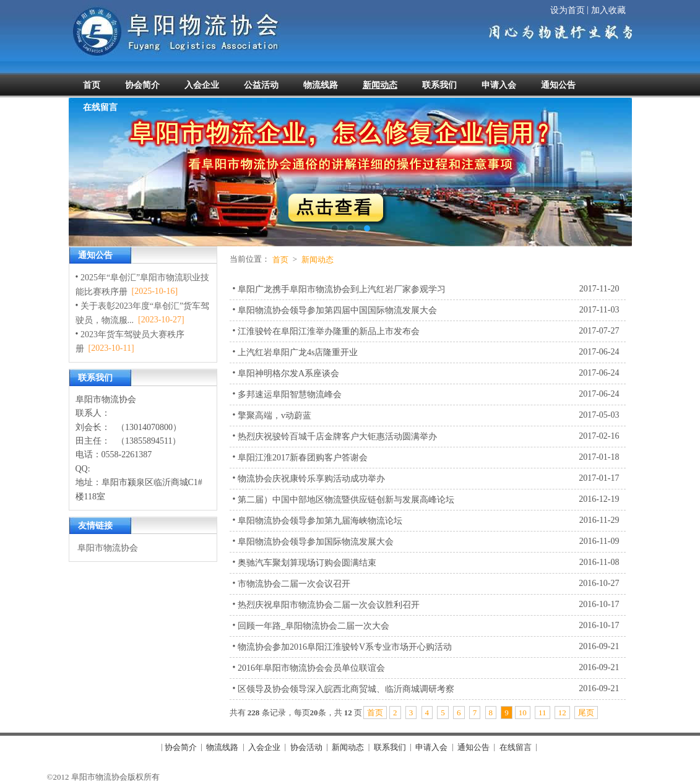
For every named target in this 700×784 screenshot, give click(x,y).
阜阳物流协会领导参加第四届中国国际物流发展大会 (337, 310)
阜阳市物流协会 (108, 548)
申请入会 (431, 747)
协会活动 (306, 747)
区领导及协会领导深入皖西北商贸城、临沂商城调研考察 (346, 688)
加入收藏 (608, 10)
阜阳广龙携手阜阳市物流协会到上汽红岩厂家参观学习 (342, 289)
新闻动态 (318, 260)
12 (562, 713)
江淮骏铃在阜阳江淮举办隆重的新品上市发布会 (329, 331)
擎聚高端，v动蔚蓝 (274, 416)
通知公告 (473, 747)
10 (523, 713)
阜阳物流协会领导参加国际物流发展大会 (316, 541)
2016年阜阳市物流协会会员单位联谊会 (311, 667)
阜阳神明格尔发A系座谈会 (288, 373)
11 (542, 713)
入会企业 (264, 747)
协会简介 (181, 747)
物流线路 (222, 747)
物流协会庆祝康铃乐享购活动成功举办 (311, 479)
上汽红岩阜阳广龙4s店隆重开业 (298, 352)
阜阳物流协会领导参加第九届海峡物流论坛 (320, 520)
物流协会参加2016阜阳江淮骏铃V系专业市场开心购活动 (345, 646)
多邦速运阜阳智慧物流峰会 (290, 394)
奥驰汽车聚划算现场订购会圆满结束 (307, 562)
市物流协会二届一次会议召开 (294, 583)
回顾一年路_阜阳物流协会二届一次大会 (313, 625)
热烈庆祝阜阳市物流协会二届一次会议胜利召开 (329, 604)
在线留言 (516, 747)
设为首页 (568, 10)
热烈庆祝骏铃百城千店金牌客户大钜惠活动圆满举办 (337, 437)
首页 (280, 260)
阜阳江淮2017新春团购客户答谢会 (303, 458)
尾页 (586, 713)
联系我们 (390, 747)
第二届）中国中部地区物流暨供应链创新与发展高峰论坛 (346, 499)
